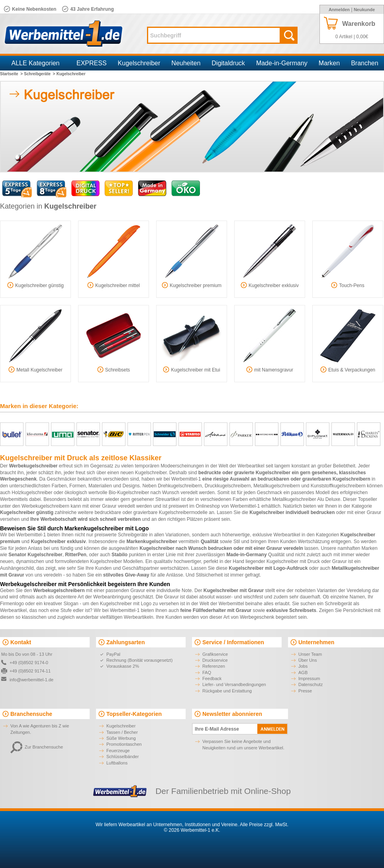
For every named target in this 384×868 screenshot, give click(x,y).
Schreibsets (114, 369)
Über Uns (308, 660)
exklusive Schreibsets (291, 610)
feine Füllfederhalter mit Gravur (216, 610)
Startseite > (11, 74)
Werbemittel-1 (186, 479)
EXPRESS (92, 63)
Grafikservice (215, 654)
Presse (305, 691)
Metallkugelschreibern (277, 486)
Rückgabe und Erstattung (227, 691)
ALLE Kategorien (36, 63)
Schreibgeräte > (39, 74)
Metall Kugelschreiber (35, 369)
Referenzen (214, 666)
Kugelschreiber (139, 63)
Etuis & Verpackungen (348, 369)
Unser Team (310, 654)
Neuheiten (186, 63)
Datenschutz (311, 684)
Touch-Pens (348, 285)
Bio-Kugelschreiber (129, 493)
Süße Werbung (121, 738)
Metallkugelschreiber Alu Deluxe (306, 499)
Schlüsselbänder (122, 757)
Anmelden (339, 10)
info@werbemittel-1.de (31, 680)
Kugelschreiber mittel (114, 285)
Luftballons (117, 763)
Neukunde (364, 10)
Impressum (309, 678)
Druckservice (215, 660)
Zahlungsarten (125, 642)
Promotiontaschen (124, 744)
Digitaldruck (228, 63)
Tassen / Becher (122, 732)
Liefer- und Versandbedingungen (234, 684)
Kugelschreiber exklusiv (270, 285)
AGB (303, 673)
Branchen (365, 63)
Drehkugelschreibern (180, 486)
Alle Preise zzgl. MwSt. (264, 825)
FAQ (207, 673)
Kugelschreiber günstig (35, 285)
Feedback (212, 678)
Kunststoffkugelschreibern (338, 486)
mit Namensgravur (270, 369)
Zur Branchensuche (37, 747)
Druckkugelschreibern (228, 486)
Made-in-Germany (282, 63)
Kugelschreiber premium (192, 285)
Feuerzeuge (118, 751)
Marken (329, 63)
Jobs (303, 666)
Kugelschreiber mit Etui (191, 369)
